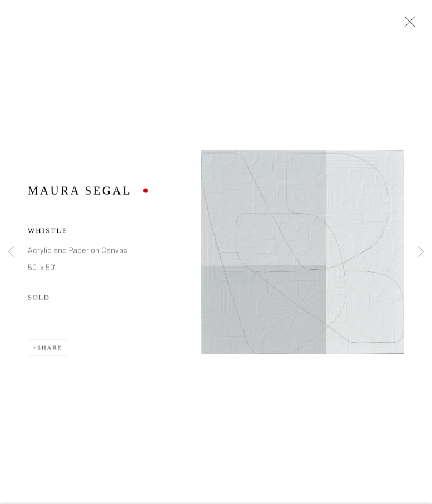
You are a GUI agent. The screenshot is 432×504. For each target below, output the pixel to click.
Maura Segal (80, 192)
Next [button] (421, 252)
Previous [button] (11, 252)
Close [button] (407, 25)
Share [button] (50, 349)
